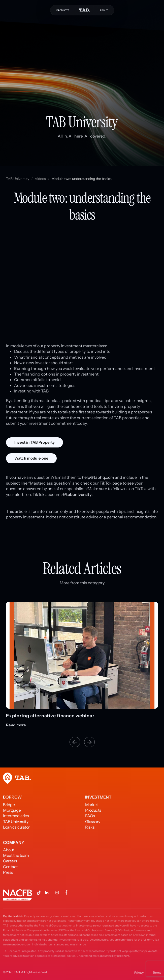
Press (8, 872)
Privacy (139, 973)
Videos (40, 179)
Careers (10, 861)
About (9, 850)
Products (93, 810)
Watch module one (31, 458)
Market (92, 805)
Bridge (9, 805)
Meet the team (16, 855)
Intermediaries (16, 816)
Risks (90, 827)
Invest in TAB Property (35, 442)
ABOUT (104, 10)
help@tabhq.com (98, 477)
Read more (16, 725)
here (126, 956)
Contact (10, 867)
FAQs (90, 816)
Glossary (93, 822)
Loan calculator (16, 827)
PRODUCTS (63, 10)
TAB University (18, 179)
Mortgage (12, 810)
